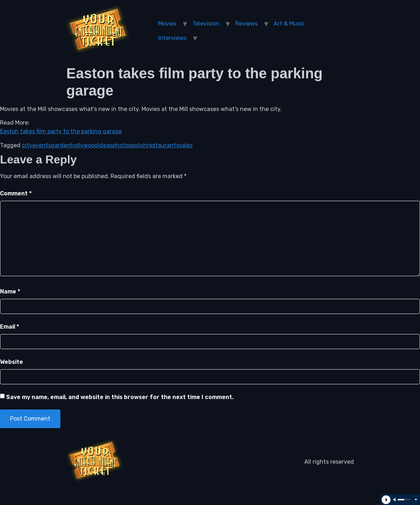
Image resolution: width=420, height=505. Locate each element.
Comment (16, 193)
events (42, 145)
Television (206, 24)
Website (11, 362)
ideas (105, 145)
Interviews (172, 38)
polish (139, 145)
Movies (167, 24)
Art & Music (289, 24)
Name (10, 291)
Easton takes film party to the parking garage (61, 131)
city (27, 145)
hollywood (84, 145)
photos (122, 145)
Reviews (246, 24)
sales (186, 145)
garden (61, 145)
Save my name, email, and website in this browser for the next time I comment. (120, 397)
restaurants (163, 145)
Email (10, 327)
